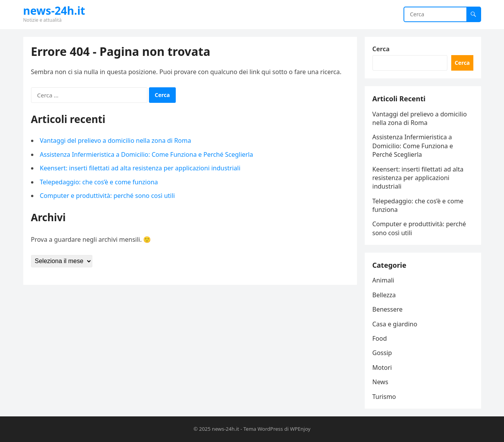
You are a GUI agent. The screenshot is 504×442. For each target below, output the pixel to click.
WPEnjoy (300, 429)
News (380, 382)
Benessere (388, 309)
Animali (383, 280)
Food (380, 338)
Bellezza (384, 295)
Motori (382, 367)
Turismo (384, 397)
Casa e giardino (395, 324)
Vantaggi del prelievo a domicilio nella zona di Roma (116, 140)
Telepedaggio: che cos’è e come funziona (99, 182)
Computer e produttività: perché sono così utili (107, 196)
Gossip (382, 353)
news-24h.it (54, 10)
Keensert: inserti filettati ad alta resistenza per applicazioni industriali (140, 168)
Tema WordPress (263, 429)
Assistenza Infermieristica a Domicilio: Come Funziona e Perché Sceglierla (147, 154)
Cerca (381, 49)
